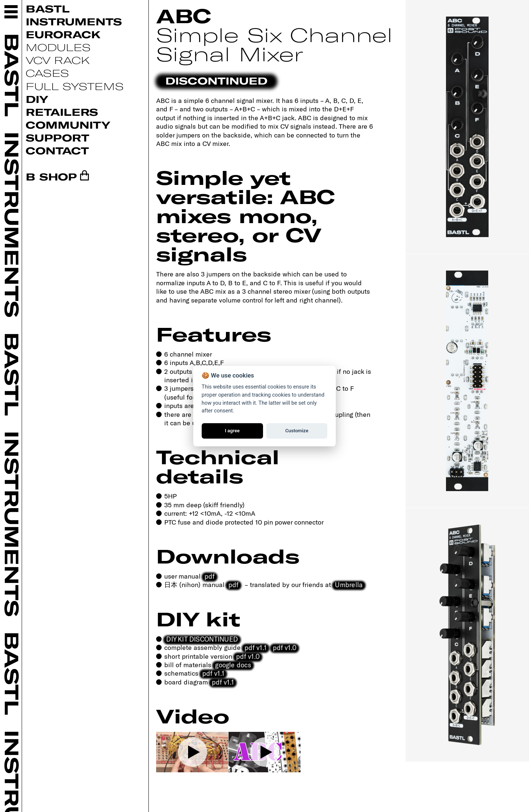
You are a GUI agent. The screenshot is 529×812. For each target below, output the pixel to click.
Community (68, 125)
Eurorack (63, 34)
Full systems (75, 86)
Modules (58, 47)
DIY (37, 99)
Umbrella (349, 584)
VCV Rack (58, 60)
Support (57, 137)
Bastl (48, 8)
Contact (57, 150)
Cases (47, 73)
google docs (233, 665)
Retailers (62, 112)
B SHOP (51, 176)
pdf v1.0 (285, 647)
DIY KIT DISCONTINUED (202, 639)
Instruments (74, 21)
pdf (210, 576)
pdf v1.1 (255, 647)
